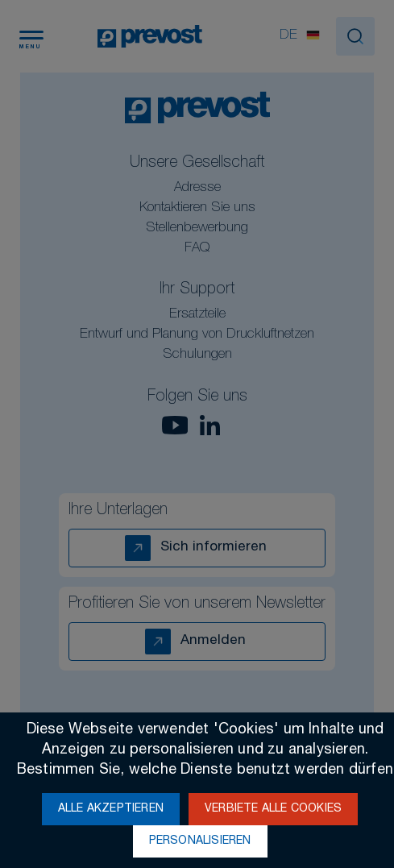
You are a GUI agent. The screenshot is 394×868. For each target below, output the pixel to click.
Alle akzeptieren (111, 809)
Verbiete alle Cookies (273, 809)
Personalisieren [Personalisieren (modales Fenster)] (200, 841)
